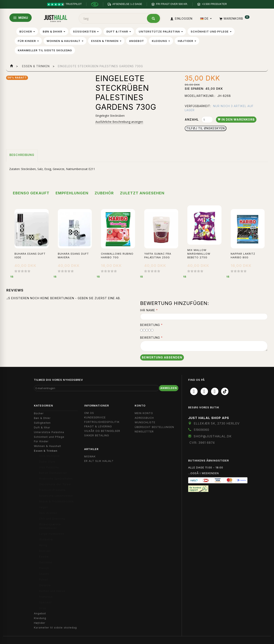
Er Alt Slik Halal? (99, 461)
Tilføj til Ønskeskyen (206, 128)
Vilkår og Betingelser (102, 431)
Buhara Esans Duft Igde (30, 256)
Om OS (89, 413)
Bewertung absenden (162, 357)
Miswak (90, 456)
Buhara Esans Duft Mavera (73, 256)
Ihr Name (148, 310)
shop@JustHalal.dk (213, 436)
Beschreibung (22, 155)
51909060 (201, 430)
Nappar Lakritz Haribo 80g (243, 256)
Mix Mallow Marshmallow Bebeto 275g (199, 254)
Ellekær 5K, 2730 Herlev (217, 423)
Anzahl (192, 119)
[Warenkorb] (234, 18)
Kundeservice (95, 417)
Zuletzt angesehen (142, 193)
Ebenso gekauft (31, 193)
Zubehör (104, 193)
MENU (21, 18)
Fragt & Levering (98, 426)
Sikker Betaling (97, 435)
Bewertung (150, 325)
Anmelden (169, 388)
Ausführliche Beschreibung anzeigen (119, 122)
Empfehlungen (72, 193)
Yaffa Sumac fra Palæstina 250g (158, 256)
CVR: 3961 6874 (202, 443)
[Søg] (153, 18)
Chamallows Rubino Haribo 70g (117, 256)
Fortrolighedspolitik (102, 422)
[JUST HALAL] (55, 18)
